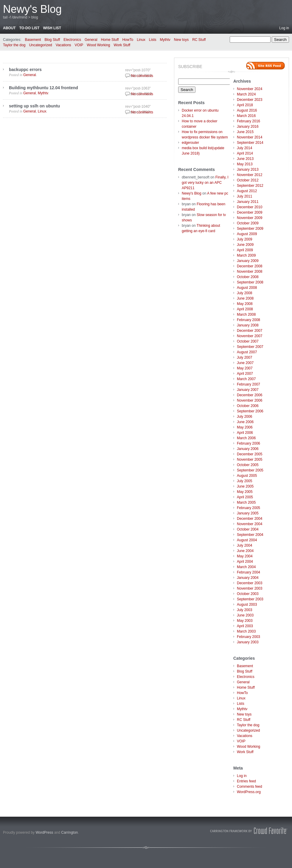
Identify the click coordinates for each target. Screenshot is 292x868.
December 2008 (250, 266)
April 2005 (245, 497)
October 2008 (248, 277)
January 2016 (248, 127)
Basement (33, 40)
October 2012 (248, 180)
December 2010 (250, 207)
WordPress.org (249, 792)
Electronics (72, 40)
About (9, 28)
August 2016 (247, 110)
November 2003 (250, 588)
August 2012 (247, 191)
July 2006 (244, 417)
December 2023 (250, 100)
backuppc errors (25, 70)
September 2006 (250, 411)
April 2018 (245, 105)
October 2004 (248, 529)
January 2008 (248, 325)
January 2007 (248, 390)
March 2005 (246, 502)
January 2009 (248, 261)
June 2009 (245, 245)
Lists (153, 40)
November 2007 (250, 336)
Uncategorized (40, 45)
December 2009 (250, 212)
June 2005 (245, 486)
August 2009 (247, 234)
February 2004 (248, 572)
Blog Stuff (52, 40)
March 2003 (246, 631)
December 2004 (250, 519)
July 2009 (244, 239)
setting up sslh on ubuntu (34, 106)
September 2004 (250, 535)
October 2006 (248, 406)
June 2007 (245, 363)
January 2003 (248, 642)
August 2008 (247, 288)
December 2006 (250, 395)
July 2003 (244, 610)
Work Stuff (122, 45)
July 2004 (244, 545)
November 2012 (250, 175)
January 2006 (248, 449)
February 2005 (248, 508)
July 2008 (244, 293)
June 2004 (245, 551)
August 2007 (247, 352)
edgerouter (190, 143)
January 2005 (248, 513)
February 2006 (248, 443)
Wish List (52, 28)
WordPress (44, 832)
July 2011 (244, 196)
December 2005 (250, 454)
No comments (142, 76)
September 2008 (250, 282)
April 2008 (245, 309)
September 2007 (250, 347)
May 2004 (245, 556)
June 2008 (245, 298)
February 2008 (248, 320)
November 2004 (250, 524)
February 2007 (248, 384)
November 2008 (250, 272)
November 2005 (250, 460)
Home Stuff (110, 40)
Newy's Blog (32, 9)
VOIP (79, 45)
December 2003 (250, 583)
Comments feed (250, 787)
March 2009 (246, 255)
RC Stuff (199, 40)
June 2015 (245, 132)
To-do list (29, 28)
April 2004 (245, 562)
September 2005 (250, 470)
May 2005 (245, 492)
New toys (181, 40)
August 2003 (247, 605)
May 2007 (245, 368)
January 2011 (248, 202)
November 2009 (250, 218)
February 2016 (248, 121)
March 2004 (246, 567)
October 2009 (248, 223)
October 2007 (248, 341)
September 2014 (250, 143)
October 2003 (248, 594)
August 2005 (247, 476)
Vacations (63, 45)
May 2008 (245, 304)
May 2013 (245, 164)
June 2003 (245, 615)
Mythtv (165, 40)
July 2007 (244, 357)
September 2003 (250, 599)
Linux (141, 40)
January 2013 (248, 169)
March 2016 (246, 116)
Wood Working (98, 45)
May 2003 (245, 621)
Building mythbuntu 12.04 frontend (44, 88)
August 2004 (247, 540)
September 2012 (250, 186)
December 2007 (250, 331)
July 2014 (244, 148)
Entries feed (246, 781)
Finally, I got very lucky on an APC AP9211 (205, 183)
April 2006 (245, 433)
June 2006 (245, 422)
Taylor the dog (14, 45)
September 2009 (250, 229)
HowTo (128, 40)
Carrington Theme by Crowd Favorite (249, 831)
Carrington (69, 832)
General (91, 40)
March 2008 (246, 314)
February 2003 (248, 637)
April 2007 (245, 374)
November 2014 (250, 137)
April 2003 (245, 626)
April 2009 (245, 250)
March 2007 (246, 379)
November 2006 (250, 400)
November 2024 (250, 89)
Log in (284, 28)
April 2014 (245, 153)
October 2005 (248, 465)
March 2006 (246, 438)
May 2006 (245, 427)
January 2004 (248, 578)
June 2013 (245, 159)
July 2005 (244, 481)
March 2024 (246, 94)
